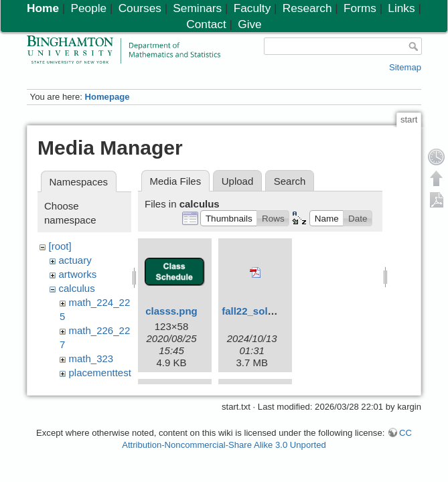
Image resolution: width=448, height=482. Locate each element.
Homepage (107, 97)
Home (43, 8)
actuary (75, 260)
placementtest (100, 373)
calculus (77, 288)
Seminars (197, 8)
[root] (60, 246)
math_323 (91, 358)
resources (91, 387)
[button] (229, 218)
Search (290, 181)
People (88, 8)
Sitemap (405, 67)
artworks (78, 274)
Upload (238, 181)
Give (249, 24)
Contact (206, 24)
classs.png (171, 311)
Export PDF (437, 199)
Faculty (252, 8)
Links (401, 8)
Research (307, 8)
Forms (360, 8)
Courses (140, 8)
